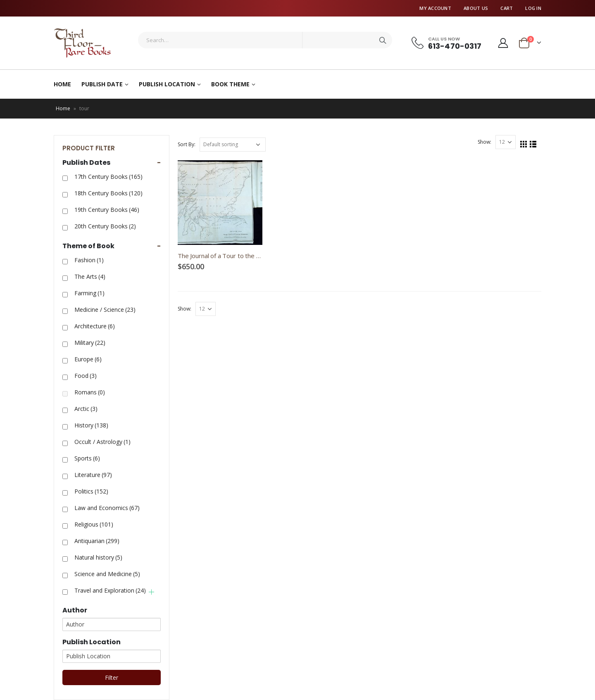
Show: (484, 142)
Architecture (95, 326)
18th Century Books (108, 193)
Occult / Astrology (102, 442)
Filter (112, 677)
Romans (90, 392)
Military (90, 343)
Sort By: (187, 144)
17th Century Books (108, 177)
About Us (476, 8)
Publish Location (167, 84)
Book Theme (230, 84)
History (91, 425)
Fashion (89, 260)
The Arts (90, 276)
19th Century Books (107, 210)
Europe (88, 359)
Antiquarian (97, 541)
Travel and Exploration (110, 590)
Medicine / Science (105, 310)
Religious (94, 524)
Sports (87, 458)
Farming (89, 293)
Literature (93, 475)
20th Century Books (105, 226)
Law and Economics (107, 508)
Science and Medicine (107, 574)
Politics (91, 491)
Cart (507, 8)
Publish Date (102, 84)
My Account (435, 8)
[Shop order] (233, 145)
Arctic (86, 409)
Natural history (98, 557)
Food (86, 376)
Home (62, 84)
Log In (533, 8)
